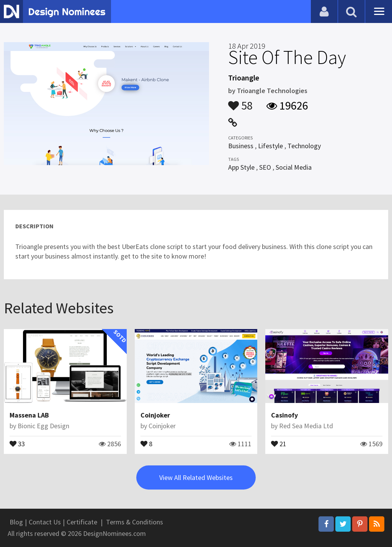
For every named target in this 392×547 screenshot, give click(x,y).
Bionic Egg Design (43, 426)
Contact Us (45, 522)
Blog (16, 522)
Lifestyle (270, 146)
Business (241, 146)
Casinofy (284, 415)
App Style (241, 167)
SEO (265, 167)
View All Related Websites (196, 477)
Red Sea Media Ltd (306, 426)
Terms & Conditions (135, 522)
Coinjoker (155, 415)
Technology (304, 146)
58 (240, 102)
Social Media (294, 167)
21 (279, 443)
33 (17, 443)
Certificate (82, 522)
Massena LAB (29, 415)
